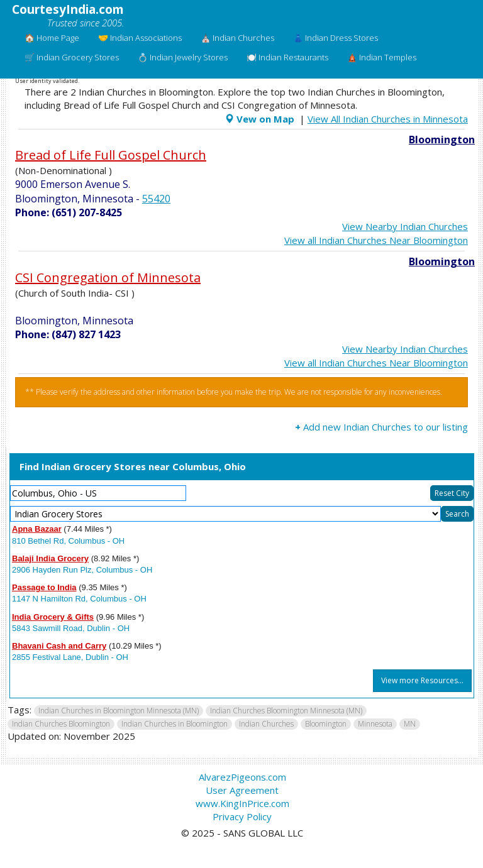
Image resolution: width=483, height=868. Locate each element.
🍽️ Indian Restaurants (287, 57)
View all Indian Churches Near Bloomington (376, 240)
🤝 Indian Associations (140, 38)
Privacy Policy (242, 816)
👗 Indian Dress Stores (336, 38)
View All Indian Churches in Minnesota (388, 119)
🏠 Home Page (52, 38)
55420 (156, 199)
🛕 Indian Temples (382, 57)
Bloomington (442, 140)
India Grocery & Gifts (53, 617)
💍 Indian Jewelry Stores (183, 57)
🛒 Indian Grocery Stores (72, 57)
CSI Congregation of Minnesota (108, 277)
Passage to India (44, 587)
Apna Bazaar (37, 529)
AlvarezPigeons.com (242, 777)
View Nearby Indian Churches (405, 226)
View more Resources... (422, 680)
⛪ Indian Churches (237, 38)
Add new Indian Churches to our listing (381, 427)
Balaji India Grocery (50, 558)
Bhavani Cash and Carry (59, 646)
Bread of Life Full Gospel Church (111, 155)
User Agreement (242, 790)
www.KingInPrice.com (242, 803)
